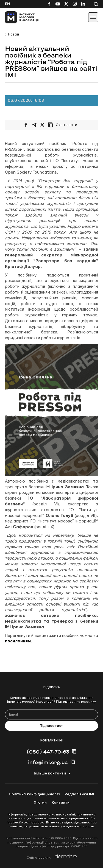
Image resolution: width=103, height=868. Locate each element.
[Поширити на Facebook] (26, 125)
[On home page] (17, 17)
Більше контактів (50, 773)
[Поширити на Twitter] (42, 125)
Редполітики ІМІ (79, 794)
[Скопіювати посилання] (64, 125)
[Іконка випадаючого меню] (93, 17)
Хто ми (40, 803)
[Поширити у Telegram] (34, 125)
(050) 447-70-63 (48, 752)
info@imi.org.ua (48, 762)
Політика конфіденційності (34, 794)
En (7, 4)
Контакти (61, 803)
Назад (13, 34)
